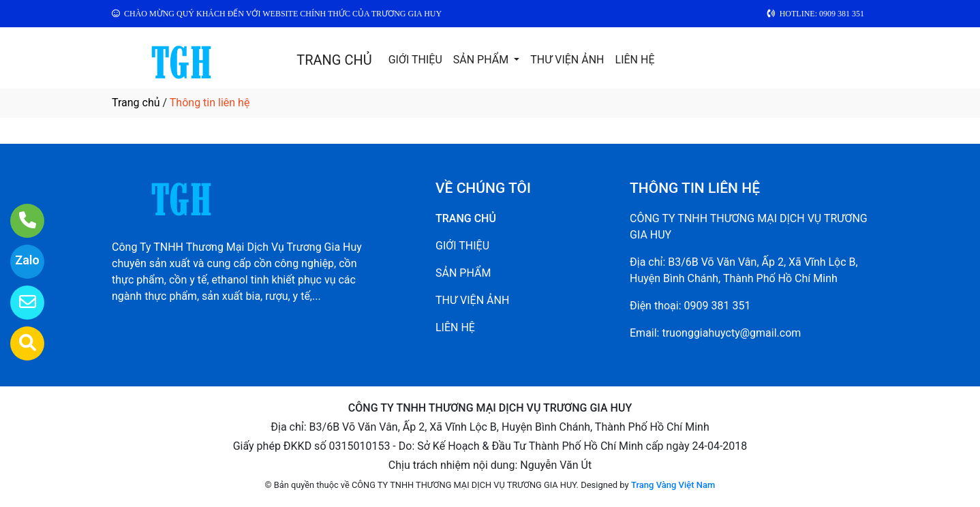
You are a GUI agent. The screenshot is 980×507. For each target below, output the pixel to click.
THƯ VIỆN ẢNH (567, 60)
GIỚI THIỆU (415, 60)
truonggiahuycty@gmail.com (731, 333)
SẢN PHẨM (482, 60)
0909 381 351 (718, 306)
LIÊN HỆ (635, 60)
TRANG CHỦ (334, 60)
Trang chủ (136, 103)
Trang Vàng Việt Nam (673, 485)
